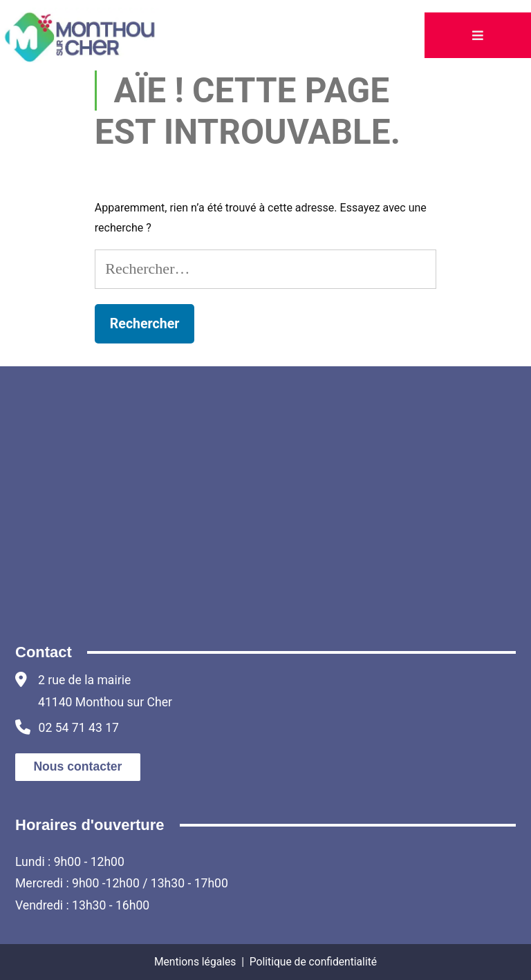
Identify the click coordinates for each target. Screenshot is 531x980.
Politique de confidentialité (313, 962)
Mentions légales (195, 962)
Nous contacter (77, 766)
